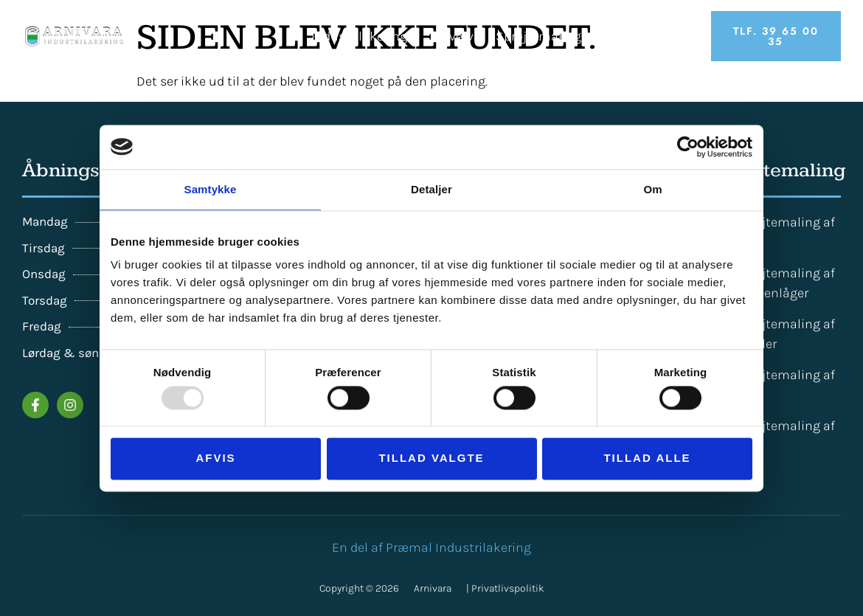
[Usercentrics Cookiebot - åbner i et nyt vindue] (688, 147)
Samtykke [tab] (211, 189)
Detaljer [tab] (431, 189)
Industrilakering (359, 36)
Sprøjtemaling (538, 36)
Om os (677, 36)
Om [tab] (652, 189)
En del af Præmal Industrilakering (431, 547)
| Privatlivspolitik (505, 588)
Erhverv (451, 36)
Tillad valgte (431, 458)
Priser (620, 36)
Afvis (215, 458)
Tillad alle (647, 458)
